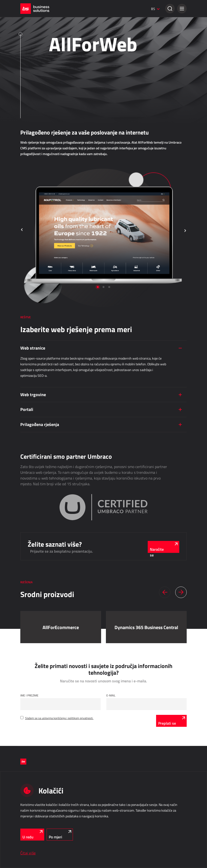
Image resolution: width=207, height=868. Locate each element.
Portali (27, 409)
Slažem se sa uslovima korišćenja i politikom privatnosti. (59, 718)
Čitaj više (28, 853)
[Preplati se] (171, 721)
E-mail (111, 695)
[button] (182, 9)
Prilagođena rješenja (40, 424)
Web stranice (33, 348)
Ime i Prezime (29, 695)
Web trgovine (33, 394)
